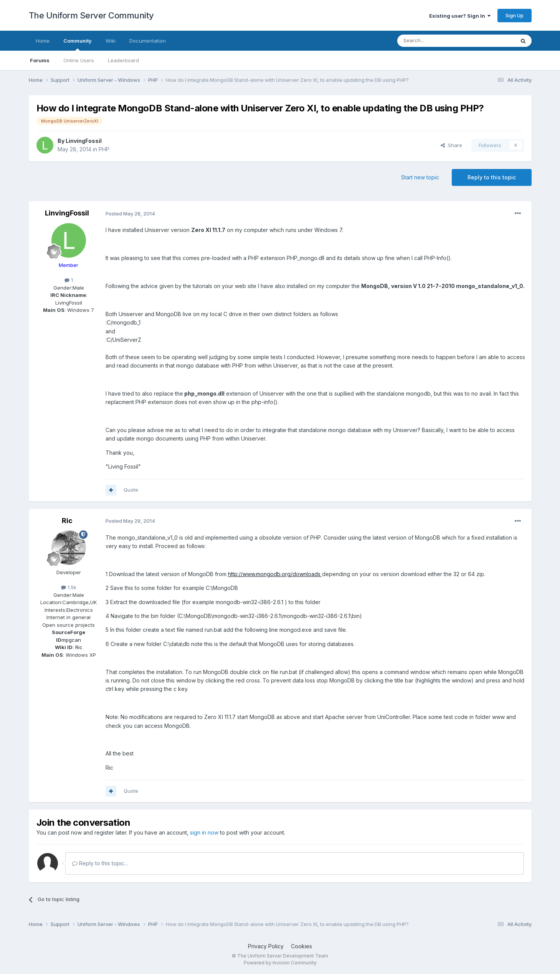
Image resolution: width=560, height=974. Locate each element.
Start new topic (420, 177)
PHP (104, 149)
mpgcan (71, 640)
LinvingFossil (84, 141)
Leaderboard (123, 60)
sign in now (204, 832)
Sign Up (515, 15)
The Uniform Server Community (91, 15)
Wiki (111, 41)
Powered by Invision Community (280, 963)
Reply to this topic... (100, 863)
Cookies (301, 946)
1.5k (69, 587)
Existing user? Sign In (460, 16)
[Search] (436, 41)
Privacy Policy (266, 946)
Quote (131, 490)
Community (78, 44)
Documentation (148, 41)
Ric (67, 521)
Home (43, 41)
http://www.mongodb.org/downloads (275, 574)
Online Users (79, 60)
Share (451, 145)
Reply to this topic (492, 177)
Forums (40, 60)
